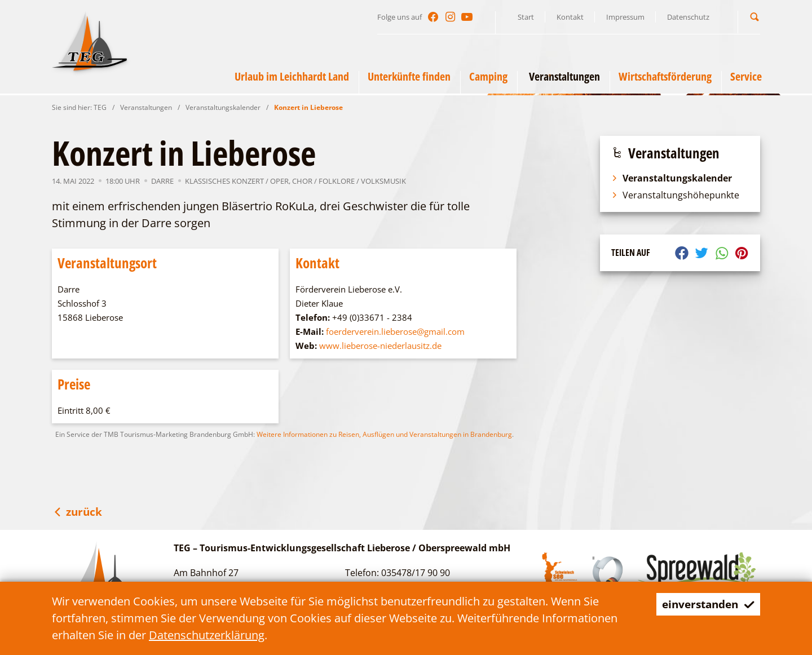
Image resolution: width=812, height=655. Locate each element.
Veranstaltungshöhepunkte (675, 195)
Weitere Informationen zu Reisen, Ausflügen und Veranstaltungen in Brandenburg (384, 434)
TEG (100, 107)
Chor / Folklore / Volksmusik (349, 181)
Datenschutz (688, 17)
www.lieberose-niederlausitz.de (380, 346)
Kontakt (570, 17)
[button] (754, 17)
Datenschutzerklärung (207, 635)
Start (526, 17)
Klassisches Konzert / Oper (237, 181)
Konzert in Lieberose (308, 107)
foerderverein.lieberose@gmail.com (395, 331)
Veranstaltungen (146, 107)
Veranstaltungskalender (223, 107)
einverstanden (705, 604)
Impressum (625, 17)
